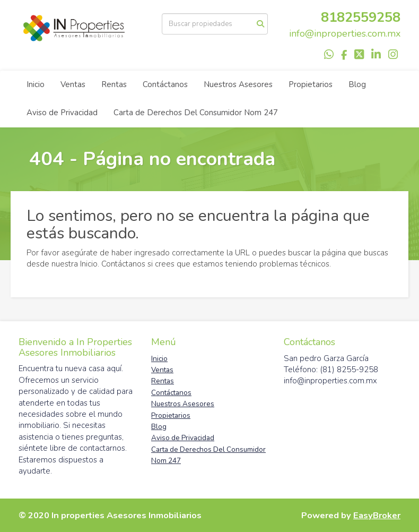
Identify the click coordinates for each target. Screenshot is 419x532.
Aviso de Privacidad (62, 113)
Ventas (73, 84)
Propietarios (311, 84)
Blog (357, 84)
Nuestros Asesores (238, 84)
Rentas (114, 84)
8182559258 (361, 17)
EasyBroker (377, 515)
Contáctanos (165, 84)
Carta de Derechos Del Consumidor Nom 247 (196, 113)
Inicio (36, 84)
